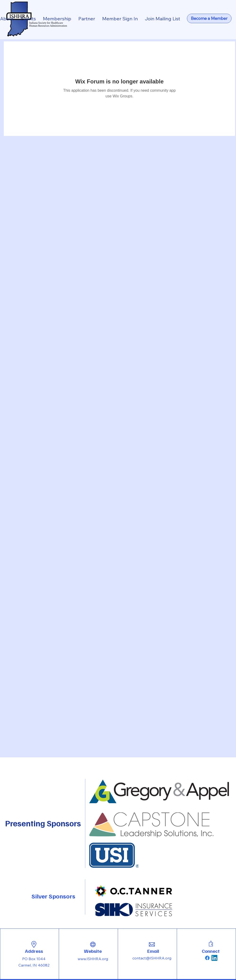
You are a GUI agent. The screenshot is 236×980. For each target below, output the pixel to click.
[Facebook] (207, 958)
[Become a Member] (209, 18)
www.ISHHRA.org (93, 959)
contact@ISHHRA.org (152, 958)
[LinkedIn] (214, 958)
